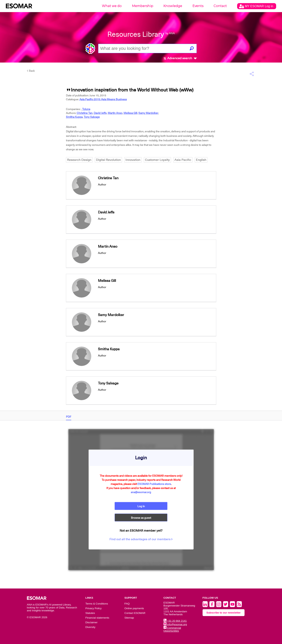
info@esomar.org (175, 624)
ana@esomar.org (141, 492)
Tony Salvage (92, 117)
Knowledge (173, 6)
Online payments (134, 608)
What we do (112, 6)
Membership (143, 6)
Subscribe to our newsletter (224, 613)
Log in (141, 506)
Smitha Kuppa (74, 117)
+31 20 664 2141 (175, 621)
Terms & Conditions (97, 604)
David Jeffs (100, 113)
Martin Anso (115, 113)
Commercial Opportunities (172, 629)
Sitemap (129, 618)
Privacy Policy (94, 608)
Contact (220, 6)
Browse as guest (141, 518)
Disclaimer (92, 622)
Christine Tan (85, 113)
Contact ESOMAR (135, 613)
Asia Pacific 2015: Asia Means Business (103, 99)
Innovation (133, 160)
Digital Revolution (108, 160)
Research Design (79, 160)
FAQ (127, 604)
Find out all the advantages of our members (141, 539)
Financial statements (97, 618)
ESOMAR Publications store (154, 484)
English (201, 160)
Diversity (90, 627)
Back (31, 71)
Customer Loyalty (157, 160)
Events (198, 6)
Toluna (86, 109)
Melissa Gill (130, 113)
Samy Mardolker (148, 113)
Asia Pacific (183, 160)
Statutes (90, 613)
